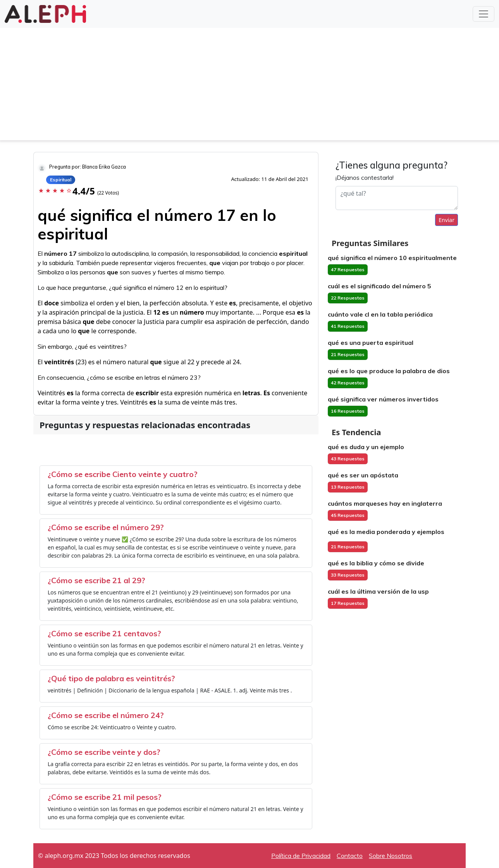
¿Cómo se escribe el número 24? (106, 715)
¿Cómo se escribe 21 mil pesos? (105, 797)
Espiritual (61, 180)
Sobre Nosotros (391, 856)
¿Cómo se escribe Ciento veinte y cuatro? (123, 474)
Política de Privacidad (301, 856)
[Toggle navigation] (484, 14)
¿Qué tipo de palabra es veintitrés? (111, 678)
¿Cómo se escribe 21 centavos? (104, 633)
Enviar (447, 220)
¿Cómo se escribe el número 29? (106, 527)
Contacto (350, 856)
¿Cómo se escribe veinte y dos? (104, 752)
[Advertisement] (250, 86)
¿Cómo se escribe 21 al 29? (96, 580)
